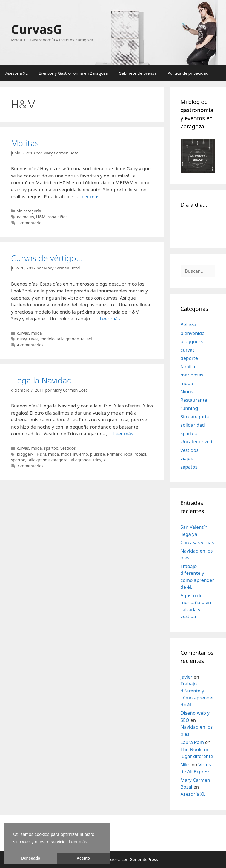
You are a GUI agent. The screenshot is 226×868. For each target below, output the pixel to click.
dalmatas (26, 217)
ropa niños (58, 217)
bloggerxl (26, 454)
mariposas (192, 375)
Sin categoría (29, 211)
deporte (189, 358)
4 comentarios (30, 345)
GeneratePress (144, 859)
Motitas (25, 143)
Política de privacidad (188, 73)
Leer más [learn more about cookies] (78, 842)
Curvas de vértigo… (47, 258)
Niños (187, 391)
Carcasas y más (197, 542)
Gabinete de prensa (138, 73)
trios (97, 460)
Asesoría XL (17, 73)
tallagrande (80, 460)
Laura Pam (192, 742)
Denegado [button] (31, 858)
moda (36, 333)
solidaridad (193, 425)
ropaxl (140, 454)
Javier (187, 677)
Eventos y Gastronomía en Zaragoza (73, 73)
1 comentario (29, 223)
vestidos (68, 448)
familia (188, 367)
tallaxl (86, 339)
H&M (41, 217)
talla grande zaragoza (47, 460)
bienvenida (193, 333)
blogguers (192, 341)
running (189, 408)
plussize (98, 454)
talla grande (68, 339)
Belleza (188, 325)
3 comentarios (30, 466)
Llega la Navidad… (45, 380)
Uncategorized (197, 442)
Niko (186, 765)
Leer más (89, 196)
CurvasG (36, 29)
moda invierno (75, 454)
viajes (187, 458)
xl (105, 460)
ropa (128, 454)
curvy (22, 339)
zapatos (189, 467)
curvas (23, 333)
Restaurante (194, 400)
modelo (47, 339)
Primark (114, 454)
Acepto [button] (83, 858)
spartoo (51, 448)
